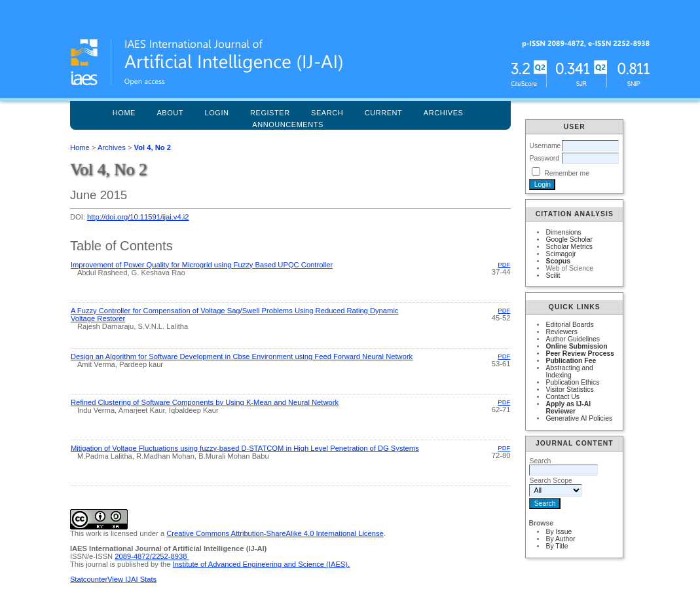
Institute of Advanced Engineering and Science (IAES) (260, 564)
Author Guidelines (573, 339)
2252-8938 (171, 556)
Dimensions (563, 232)
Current (384, 113)
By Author (560, 539)
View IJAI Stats (132, 579)
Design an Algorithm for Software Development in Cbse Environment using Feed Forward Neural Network (242, 356)
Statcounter (89, 579)
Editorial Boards (569, 325)
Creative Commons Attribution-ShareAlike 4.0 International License (275, 533)
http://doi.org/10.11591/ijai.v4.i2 (138, 217)
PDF (504, 264)
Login (217, 113)
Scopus (558, 261)
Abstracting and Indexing (569, 372)
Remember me (567, 173)
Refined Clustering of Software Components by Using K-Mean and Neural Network (205, 402)
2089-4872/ (133, 556)
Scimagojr (561, 254)
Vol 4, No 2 (153, 147)
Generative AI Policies (579, 418)
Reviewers (562, 332)
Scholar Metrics (569, 247)
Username (545, 146)
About (170, 113)
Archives (444, 113)
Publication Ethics (572, 382)
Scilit (553, 276)
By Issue (559, 532)
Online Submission (576, 346)
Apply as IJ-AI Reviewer (568, 408)
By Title (557, 546)
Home (124, 113)
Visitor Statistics (569, 390)
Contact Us (562, 397)
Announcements (288, 124)
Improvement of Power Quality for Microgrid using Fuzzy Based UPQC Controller (202, 265)
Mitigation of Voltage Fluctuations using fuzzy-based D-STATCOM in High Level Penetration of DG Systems (245, 448)
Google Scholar (569, 239)
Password (544, 158)
